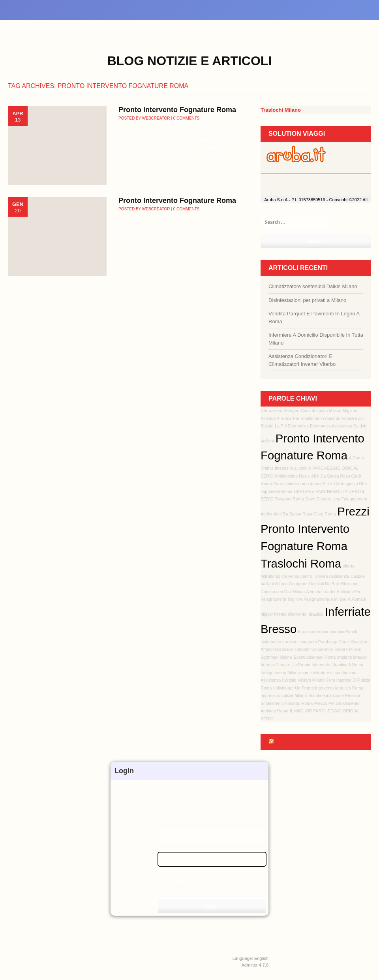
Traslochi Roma (301, 563)
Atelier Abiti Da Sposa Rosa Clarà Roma (298, 514)
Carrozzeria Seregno (280, 410)
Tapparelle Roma (277, 491)
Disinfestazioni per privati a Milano (307, 300)
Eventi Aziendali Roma (315, 657)
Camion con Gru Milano (283, 592)
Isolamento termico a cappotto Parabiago (299, 642)
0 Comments (187, 118)
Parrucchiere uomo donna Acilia (303, 483)
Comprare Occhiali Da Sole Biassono (324, 584)
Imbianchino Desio (293, 476)
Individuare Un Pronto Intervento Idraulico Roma (318, 688)
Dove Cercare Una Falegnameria (336, 499)
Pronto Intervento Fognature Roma (177, 110)
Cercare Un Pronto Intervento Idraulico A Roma (319, 665)
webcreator (156, 118)
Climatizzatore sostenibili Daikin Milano (313, 286)
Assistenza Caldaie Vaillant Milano (293, 680)
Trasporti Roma (290, 499)
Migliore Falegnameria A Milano (317, 599)
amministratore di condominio (329, 673)
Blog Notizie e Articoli (190, 61)
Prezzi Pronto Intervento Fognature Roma (315, 529)
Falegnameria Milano (280, 673)
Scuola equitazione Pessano (335, 695)
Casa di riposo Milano (321, 410)
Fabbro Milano (348, 649)
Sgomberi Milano (276, 657)
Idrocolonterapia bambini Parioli (327, 631)
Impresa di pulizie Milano (284, 695)
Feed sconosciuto (308, 742)
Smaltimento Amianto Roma (287, 703)
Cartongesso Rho (350, 483)
